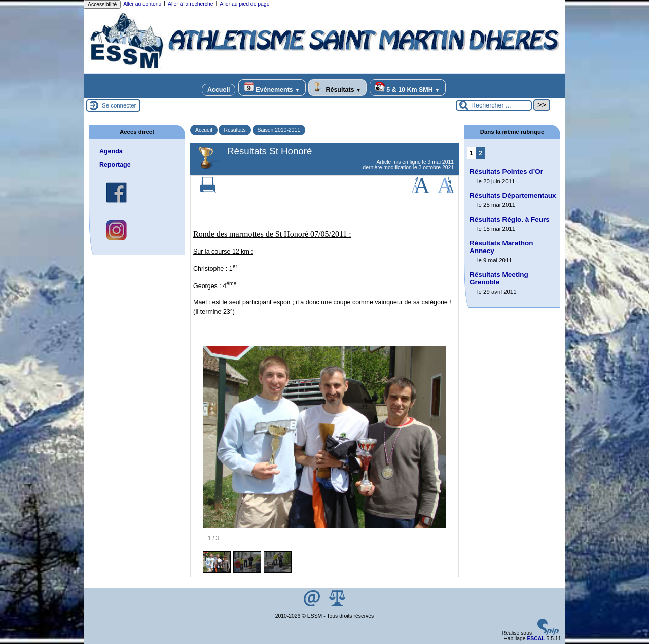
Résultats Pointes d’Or (506, 172)
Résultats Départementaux (513, 195)
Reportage (115, 165)
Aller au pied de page (244, 4)
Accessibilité (102, 4)
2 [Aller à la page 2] (480, 153)
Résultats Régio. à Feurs (510, 219)
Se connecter (119, 105)
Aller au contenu (142, 4)
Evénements (272, 87)
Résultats (337, 87)
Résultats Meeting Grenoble (499, 278)
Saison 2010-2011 (279, 130)
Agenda (111, 151)
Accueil (219, 90)
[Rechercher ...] (494, 105)
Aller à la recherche (191, 4)
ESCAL (536, 639)
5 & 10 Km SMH (408, 87)
